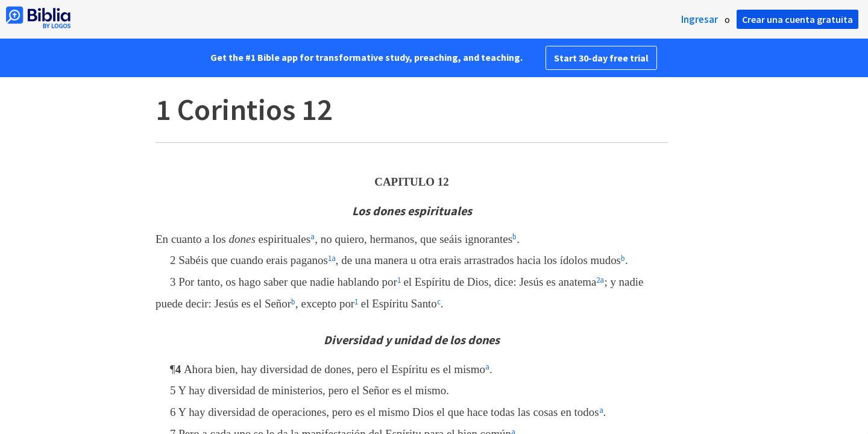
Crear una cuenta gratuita (797, 19)
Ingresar (700, 19)
